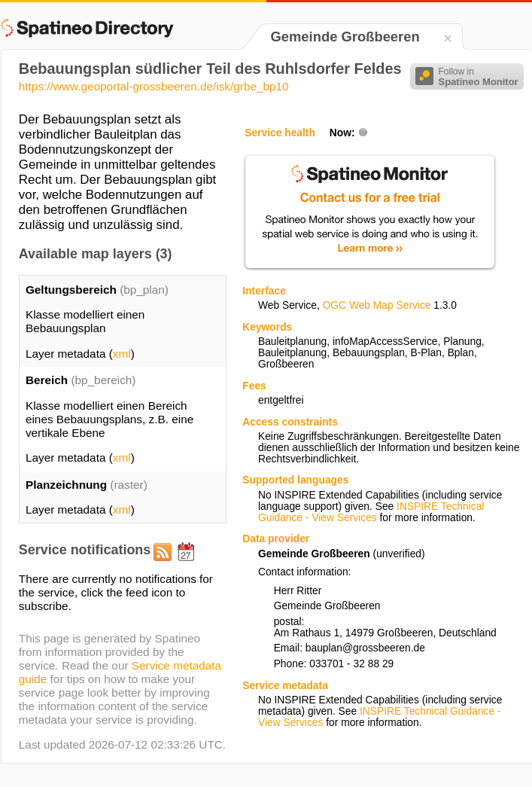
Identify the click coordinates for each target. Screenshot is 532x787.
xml (122, 354)
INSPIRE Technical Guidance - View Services (371, 512)
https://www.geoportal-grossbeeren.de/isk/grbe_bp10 (154, 86)
